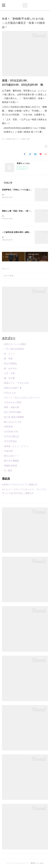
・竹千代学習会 (9, 442)
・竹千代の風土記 (11, 437)
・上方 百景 (8, 374)
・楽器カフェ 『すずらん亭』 (16, 383)
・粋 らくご (8, 354)
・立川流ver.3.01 (10, 432)
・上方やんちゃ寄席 (12, 403)
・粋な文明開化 (9, 364)
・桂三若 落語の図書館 (13, 418)
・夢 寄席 (7, 359)
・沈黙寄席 (7, 427)
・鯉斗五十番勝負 (11, 461)
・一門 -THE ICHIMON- (13, 350)
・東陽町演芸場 (9, 466)
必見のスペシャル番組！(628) (21, 139)
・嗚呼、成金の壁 (11, 408)
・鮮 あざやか (9, 369)
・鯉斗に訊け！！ (11, 456)
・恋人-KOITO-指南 (11, 413)
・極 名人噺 (8, 379)
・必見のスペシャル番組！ (15, 345)
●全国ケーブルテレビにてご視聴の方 (20, 485)
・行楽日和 (7, 452)
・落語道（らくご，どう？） (16, 447)
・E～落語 (7, 471)
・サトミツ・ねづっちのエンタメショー (21, 398)
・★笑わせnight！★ (12, 388)
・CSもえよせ (9, 393)
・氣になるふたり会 (12, 422)
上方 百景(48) (7, 139)
